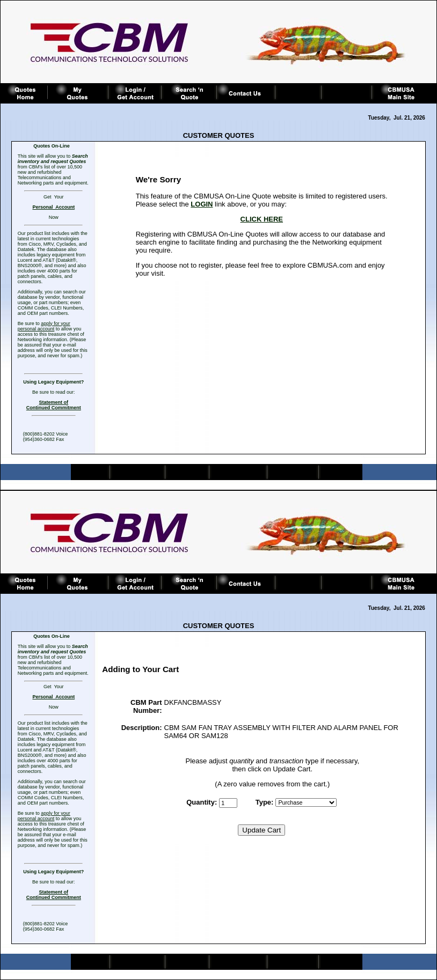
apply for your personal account (44, 326)
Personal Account (53, 207)
